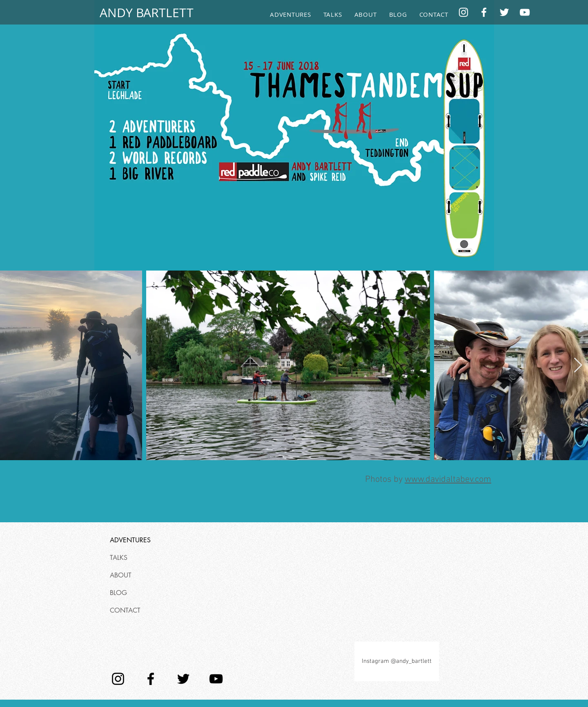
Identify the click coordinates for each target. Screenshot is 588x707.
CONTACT (125, 610)
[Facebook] (484, 12)
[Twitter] (504, 12)
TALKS (119, 558)
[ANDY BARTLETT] (146, 13)
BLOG (118, 593)
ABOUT (121, 575)
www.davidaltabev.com (448, 480)
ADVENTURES (130, 540)
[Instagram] (463, 12)
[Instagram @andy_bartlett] (397, 661)
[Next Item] (578, 366)
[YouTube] (525, 12)
